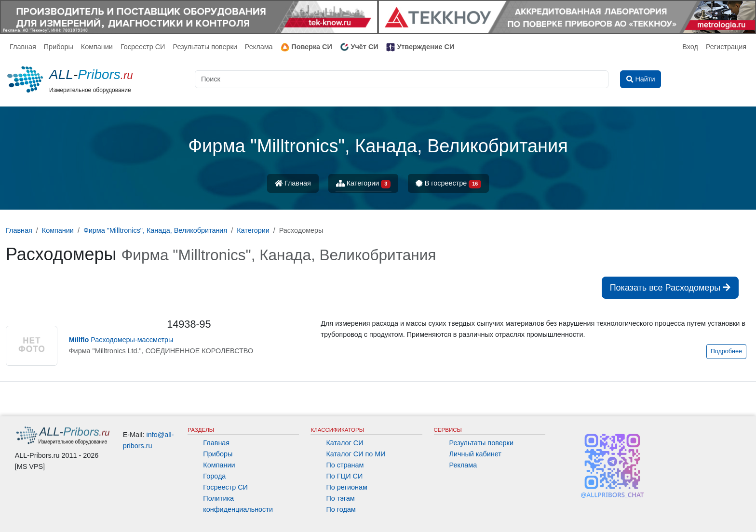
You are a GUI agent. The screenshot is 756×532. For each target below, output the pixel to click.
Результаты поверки (205, 47)
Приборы (59, 47)
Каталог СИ (344, 443)
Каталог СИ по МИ (356, 454)
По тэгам (340, 498)
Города (214, 476)
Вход (690, 47)
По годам (341, 509)
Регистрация (726, 47)
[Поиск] (402, 79)
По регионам (347, 487)
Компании (97, 47)
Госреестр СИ (143, 47)
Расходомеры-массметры (121, 340)
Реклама (259, 47)
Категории (364, 184)
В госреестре (448, 184)
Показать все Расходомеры (670, 288)
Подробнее (726, 351)
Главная (23, 47)
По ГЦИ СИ (344, 476)
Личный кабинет (475, 454)
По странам (345, 465)
